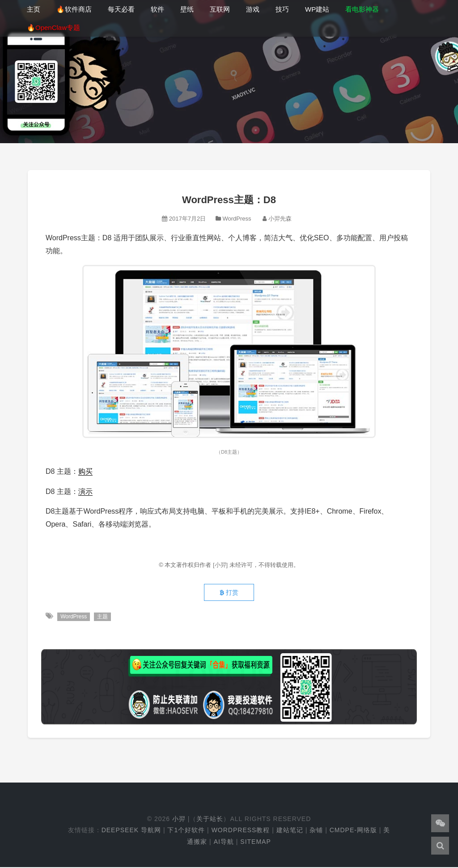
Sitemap (255, 842)
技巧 (282, 9)
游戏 (253, 9)
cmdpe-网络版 (353, 831)
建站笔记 (290, 831)
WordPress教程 (241, 831)
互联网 (220, 9)
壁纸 (187, 9)
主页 (34, 9)
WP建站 (317, 9)
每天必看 (121, 9)
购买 (85, 471)
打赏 (229, 593)
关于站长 (210, 820)
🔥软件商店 (74, 9)
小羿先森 (280, 219)
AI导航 (224, 842)
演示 (85, 491)
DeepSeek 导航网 (131, 831)
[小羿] (221, 565)
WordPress (237, 219)
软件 (157, 9)
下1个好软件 (186, 831)
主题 (103, 617)
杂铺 (316, 831)
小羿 (179, 820)
